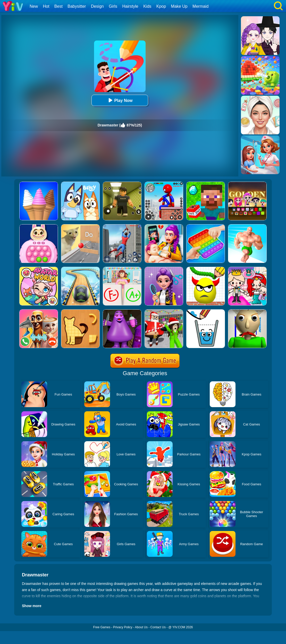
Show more (32, 606)
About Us (141, 627)
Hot (46, 6)
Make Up (179, 6)
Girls (113, 6)
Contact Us (158, 627)
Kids (147, 6)
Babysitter (77, 6)
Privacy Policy (123, 627)
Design (97, 6)
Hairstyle (130, 6)
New (34, 6)
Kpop (161, 6)
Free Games (102, 627)
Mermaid (200, 6)
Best (58, 6)
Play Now (120, 100)
